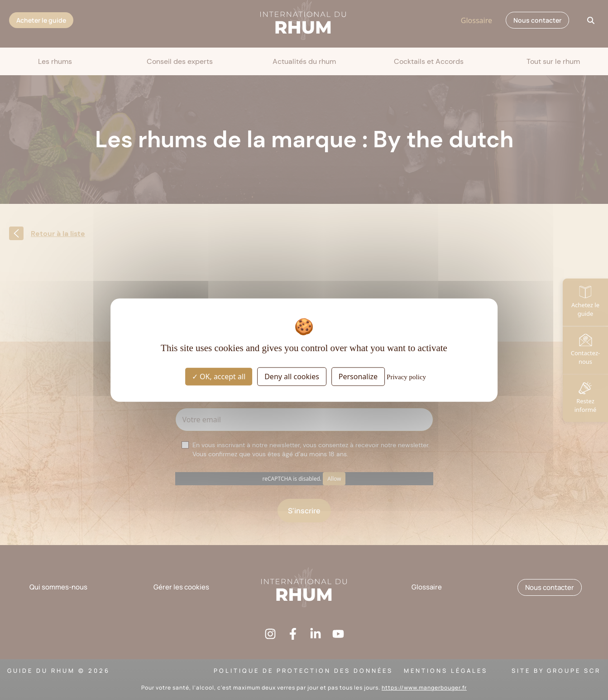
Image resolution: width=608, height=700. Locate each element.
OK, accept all (219, 377)
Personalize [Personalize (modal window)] (358, 377)
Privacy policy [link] (406, 377)
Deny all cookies (292, 377)
